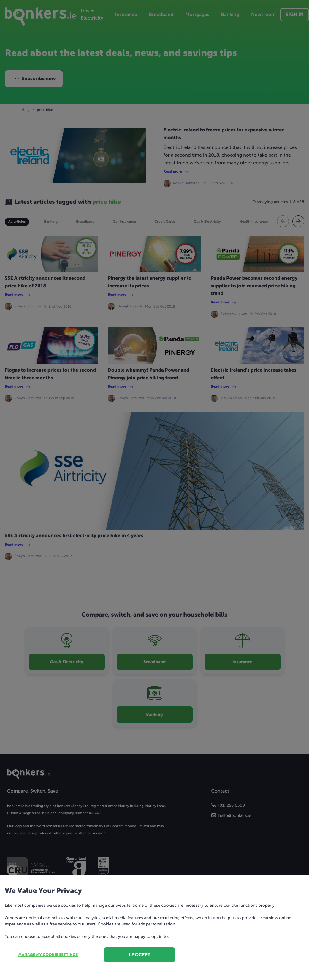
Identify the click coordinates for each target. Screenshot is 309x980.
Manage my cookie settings (48, 955)
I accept (140, 955)
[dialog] (154, 490)
